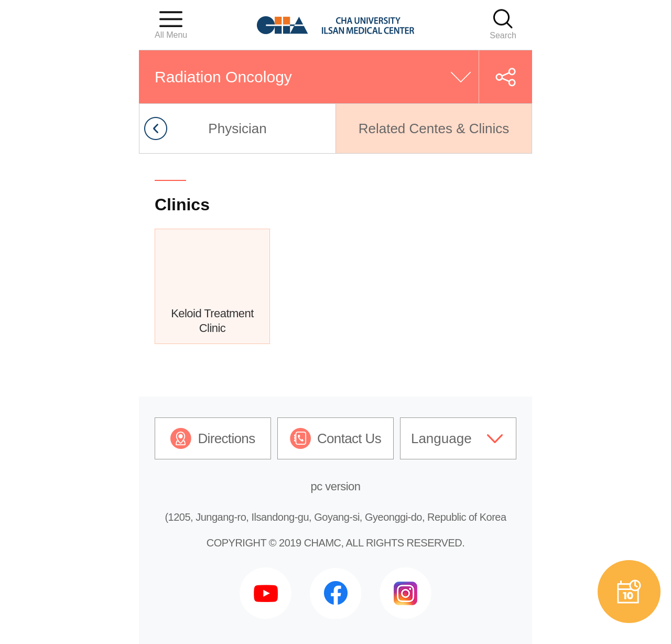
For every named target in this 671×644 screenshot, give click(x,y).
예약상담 (629, 592)
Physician (237, 128)
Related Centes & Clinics (434, 128)
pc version (336, 486)
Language (441, 438)
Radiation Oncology (223, 77)
